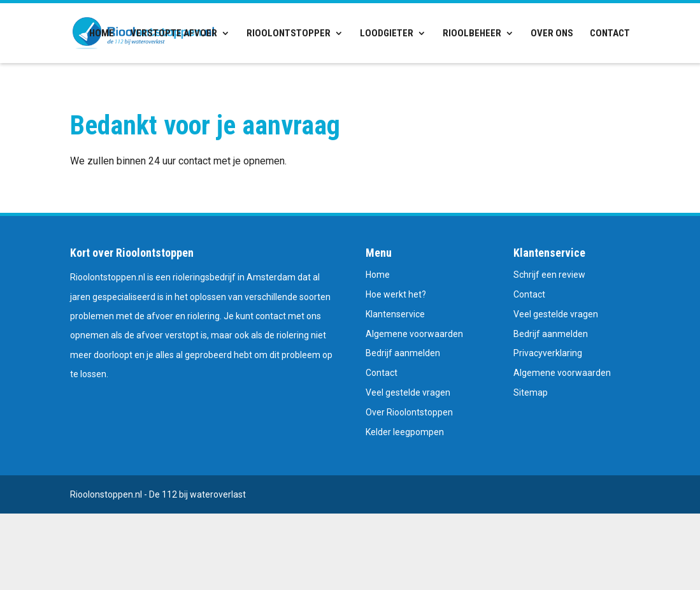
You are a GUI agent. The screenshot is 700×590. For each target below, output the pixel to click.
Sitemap (531, 392)
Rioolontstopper (289, 34)
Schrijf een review (549, 275)
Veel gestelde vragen (408, 392)
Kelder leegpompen (405, 432)
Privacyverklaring (548, 353)
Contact (610, 34)
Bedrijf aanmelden (403, 353)
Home (102, 34)
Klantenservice (395, 314)
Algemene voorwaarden (414, 334)
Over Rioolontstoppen (409, 412)
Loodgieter (387, 34)
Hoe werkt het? (396, 294)
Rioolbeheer (472, 34)
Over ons (552, 34)
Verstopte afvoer (174, 34)
